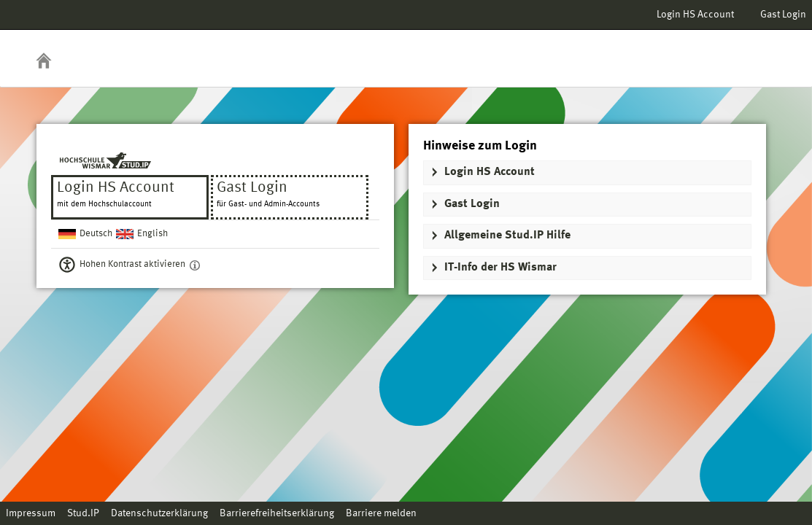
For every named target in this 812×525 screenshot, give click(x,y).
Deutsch (96, 234)
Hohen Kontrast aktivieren (132, 264)
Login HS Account (695, 15)
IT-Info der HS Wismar (500, 268)
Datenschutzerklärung (159, 513)
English (152, 234)
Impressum (31, 513)
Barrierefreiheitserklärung (277, 513)
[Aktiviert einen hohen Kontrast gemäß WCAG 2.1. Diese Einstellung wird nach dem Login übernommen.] (195, 265)
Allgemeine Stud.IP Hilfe (507, 236)
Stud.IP (83, 513)
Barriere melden (381, 513)
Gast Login (783, 15)
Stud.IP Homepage (756, 49)
